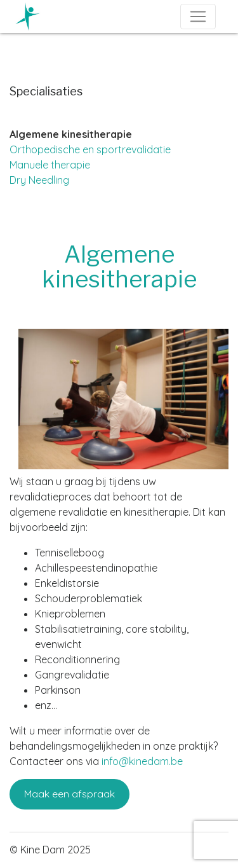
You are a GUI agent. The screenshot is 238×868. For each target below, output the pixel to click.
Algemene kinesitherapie (71, 134)
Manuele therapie (50, 165)
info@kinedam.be (142, 761)
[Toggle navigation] (198, 17)
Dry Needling (39, 180)
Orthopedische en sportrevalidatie (90, 149)
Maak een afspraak (69, 794)
